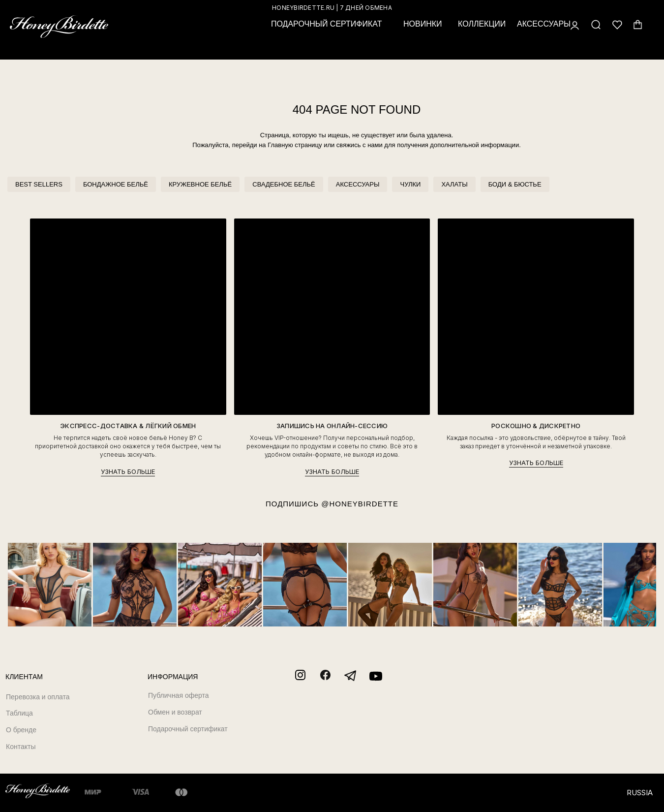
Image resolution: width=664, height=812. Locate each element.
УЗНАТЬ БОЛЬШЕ (128, 471)
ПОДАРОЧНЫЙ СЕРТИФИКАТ (326, 24)
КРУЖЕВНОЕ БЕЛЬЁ (200, 184)
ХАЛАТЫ (454, 184)
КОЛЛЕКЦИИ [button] (482, 24)
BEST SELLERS (39, 184)
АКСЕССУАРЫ (358, 184)
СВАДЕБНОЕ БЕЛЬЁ (284, 184)
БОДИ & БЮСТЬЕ (515, 184)
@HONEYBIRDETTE (360, 504)
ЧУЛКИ (410, 184)
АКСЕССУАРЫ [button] (544, 24)
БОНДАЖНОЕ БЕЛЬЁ (116, 184)
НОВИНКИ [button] (423, 24)
